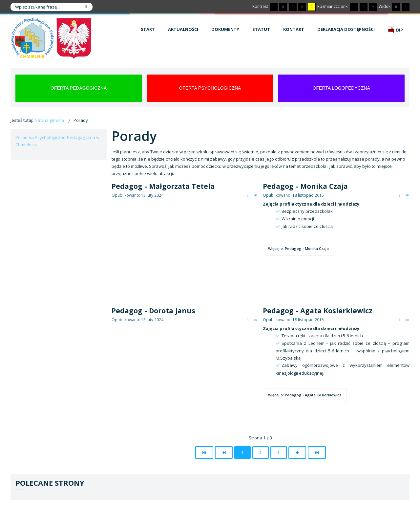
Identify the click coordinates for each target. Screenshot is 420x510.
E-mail (256, 195)
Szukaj (86, 7)
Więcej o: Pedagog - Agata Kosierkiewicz (305, 395)
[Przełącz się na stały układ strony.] (396, 7)
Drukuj (248, 195)
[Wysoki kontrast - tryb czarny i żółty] (302, 7)
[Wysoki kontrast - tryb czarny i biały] (293, 7)
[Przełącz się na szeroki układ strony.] (406, 7)
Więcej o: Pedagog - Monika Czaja (298, 248)
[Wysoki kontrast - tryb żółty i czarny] (312, 7)
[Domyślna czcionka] (364, 7)
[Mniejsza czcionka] (354, 7)
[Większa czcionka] (373, 7)
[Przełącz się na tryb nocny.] (283, 7)
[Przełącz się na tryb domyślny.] (274, 7)
